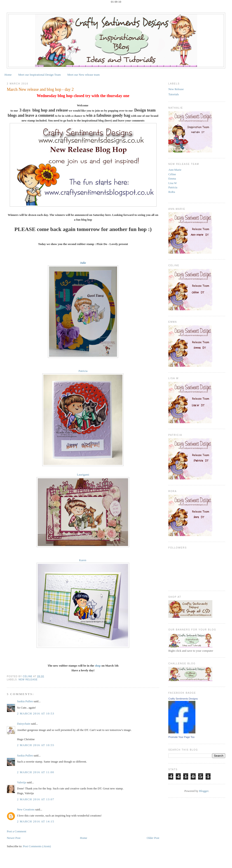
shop (98, 666)
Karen (83, 560)
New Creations (26, 809)
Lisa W (173, 183)
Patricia (83, 371)
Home (8, 75)
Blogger (204, 791)
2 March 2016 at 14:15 (36, 821)
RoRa (172, 192)
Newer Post (14, 838)
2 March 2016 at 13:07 (36, 799)
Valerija (21, 782)
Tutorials (173, 94)
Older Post (153, 838)
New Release (28, 680)
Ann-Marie (175, 170)
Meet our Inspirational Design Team (40, 75)
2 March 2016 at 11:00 (36, 772)
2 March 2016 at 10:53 (36, 713)
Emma (172, 178)
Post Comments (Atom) (37, 846)
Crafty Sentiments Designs (183, 699)
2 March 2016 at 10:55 (36, 745)
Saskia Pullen (25, 701)
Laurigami (83, 475)
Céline (172, 174)
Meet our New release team (83, 75)
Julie (83, 263)
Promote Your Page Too (181, 737)
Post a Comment (16, 831)
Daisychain (23, 724)
